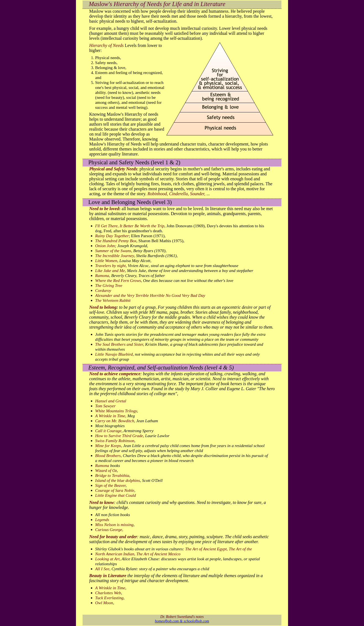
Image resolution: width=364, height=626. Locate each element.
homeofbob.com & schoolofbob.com (182, 621)
